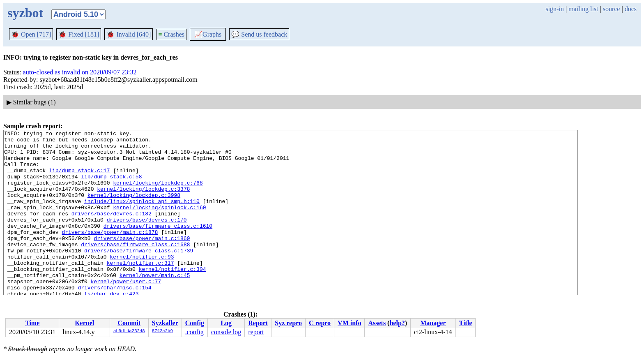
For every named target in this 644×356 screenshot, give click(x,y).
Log (226, 323)
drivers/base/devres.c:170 (147, 238)
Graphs (208, 34)
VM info (349, 323)
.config (194, 332)
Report (258, 323)
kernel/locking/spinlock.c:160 (159, 223)
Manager (433, 323)
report (256, 332)
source (612, 9)
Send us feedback (259, 34)
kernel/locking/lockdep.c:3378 (143, 201)
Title (466, 323)
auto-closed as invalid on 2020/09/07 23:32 (80, 72)
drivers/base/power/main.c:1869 (142, 260)
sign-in (554, 9)
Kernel (84, 323)
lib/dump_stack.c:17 (79, 179)
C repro (320, 323)
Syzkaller (165, 323)
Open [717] (31, 34)
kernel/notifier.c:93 (142, 282)
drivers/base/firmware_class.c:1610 (158, 245)
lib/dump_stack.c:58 (111, 186)
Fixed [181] (79, 34)
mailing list (583, 9)
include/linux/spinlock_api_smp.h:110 (142, 216)
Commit (129, 323)
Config (195, 323)
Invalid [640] (129, 34)
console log (226, 332)
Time (32, 323)
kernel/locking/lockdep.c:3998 (134, 208)
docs (631, 9)
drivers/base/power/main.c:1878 (110, 253)
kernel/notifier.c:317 (140, 290)
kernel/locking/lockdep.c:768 (158, 194)
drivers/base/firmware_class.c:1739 (139, 275)
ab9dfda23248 (129, 331)
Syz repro (288, 323)
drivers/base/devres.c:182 (112, 231)
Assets (377, 323)
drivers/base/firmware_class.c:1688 (135, 268)
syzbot (25, 13)
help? (397, 323)
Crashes (171, 34)
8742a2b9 (162, 331)
